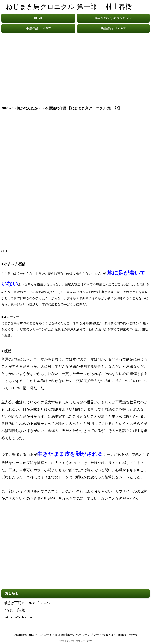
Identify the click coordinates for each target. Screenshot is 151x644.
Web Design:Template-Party (76, 641)
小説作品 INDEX (39, 28)
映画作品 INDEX (113, 28)
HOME (38, 18)
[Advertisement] (75, 70)
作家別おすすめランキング (113, 18)
